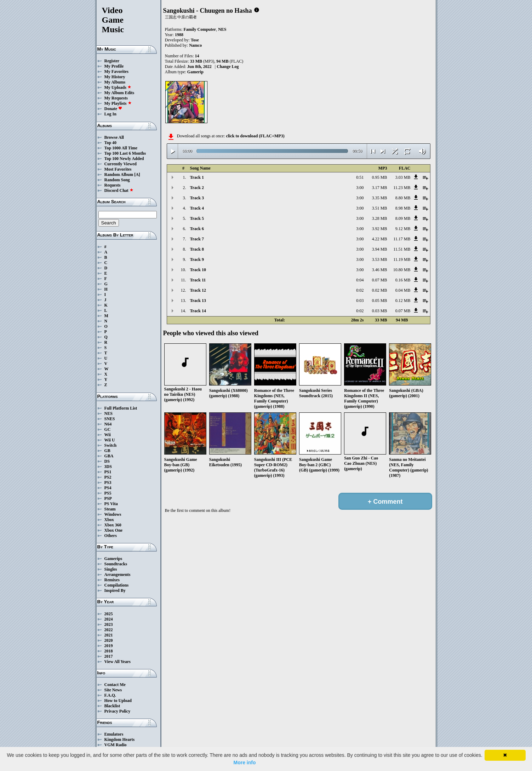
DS (107, 461)
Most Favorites (118, 169)
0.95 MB (380, 177)
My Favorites (116, 72)
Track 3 (197, 198)
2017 (109, 656)
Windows (113, 514)
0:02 (360, 290)
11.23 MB (402, 188)
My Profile (114, 66)
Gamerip (195, 72)
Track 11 (198, 280)
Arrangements (118, 575)
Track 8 (197, 249)
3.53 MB (380, 259)
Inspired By (115, 590)
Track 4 (197, 208)
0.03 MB (380, 311)
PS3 (108, 482)
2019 (109, 646)
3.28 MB (380, 218)
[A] (137, 175)
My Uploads (118, 87)
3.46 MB (380, 270)
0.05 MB (380, 301)
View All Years (118, 662)
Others (111, 536)
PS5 (108, 493)
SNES (110, 419)
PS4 (108, 488)
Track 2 (197, 188)
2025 (109, 614)
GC (108, 429)
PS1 (108, 472)
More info (245, 763)
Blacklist (112, 706)
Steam (110, 509)
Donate (113, 109)
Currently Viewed (121, 164)
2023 (109, 624)
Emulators (114, 734)
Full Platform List (121, 408)
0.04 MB (403, 290)
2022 (109, 630)
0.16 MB (403, 280)
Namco (195, 45)
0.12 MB (403, 301)
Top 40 (111, 143)
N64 (108, 424)
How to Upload (118, 701)
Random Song (117, 180)
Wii (108, 435)
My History (115, 77)
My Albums (115, 82)
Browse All (114, 137)
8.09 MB (403, 218)
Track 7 (197, 239)
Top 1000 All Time (121, 148)
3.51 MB (380, 208)
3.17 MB (380, 188)
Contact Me (115, 685)
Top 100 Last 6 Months (125, 153)
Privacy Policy (118, 711)
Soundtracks (116, 564)
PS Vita (111, 504)
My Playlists (118, 103)
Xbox (109, 520)
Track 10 (198, 270)
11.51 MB (402, 249)
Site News (113, 690)
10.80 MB (402, 270)
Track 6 (197, 229)
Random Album (119, 175)
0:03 (360, 301)
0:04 (360, 280)
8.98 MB (403, 208)
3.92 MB (380, 229)
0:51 (360, 177)
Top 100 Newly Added (124, 159)
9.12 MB (403, 229)
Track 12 (198, 290)
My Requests (116, 98)
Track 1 (197, 177)
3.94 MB (380, 249)
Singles (111, 569)
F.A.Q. (110, 695)
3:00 (360, 188)
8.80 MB (403, 198)
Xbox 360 (113, 525)
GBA (109, 456)
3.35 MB (380, 198)
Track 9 (197, 259)
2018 (109, 651)
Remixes (112, 580)
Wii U (110, 440)
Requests (113, 185)
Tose (195, 40)
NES (108, 413)
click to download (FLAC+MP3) (255, 136)
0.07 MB (380, 280)
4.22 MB (380, 239)
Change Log (228, 67)
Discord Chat (119, 190)
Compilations (117, 585)
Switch (111, 445)
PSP (108, 498)
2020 (109, 640)
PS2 (108, 477)
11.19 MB (402, 259)
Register (112, 61)
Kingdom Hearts (120, 739)
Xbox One (114, 530)
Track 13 (198, 301)
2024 (109, 619)
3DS (108, 467)
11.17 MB (402, 239)
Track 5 (197, 218)
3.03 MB (403, 177)
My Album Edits (119, 93)
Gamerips (113, 559)
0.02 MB (380, 290)
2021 (109, 635)
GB (107, 451)
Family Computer (200, 29)
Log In (110, 114)
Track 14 (198, 311)
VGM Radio (116, 745)
